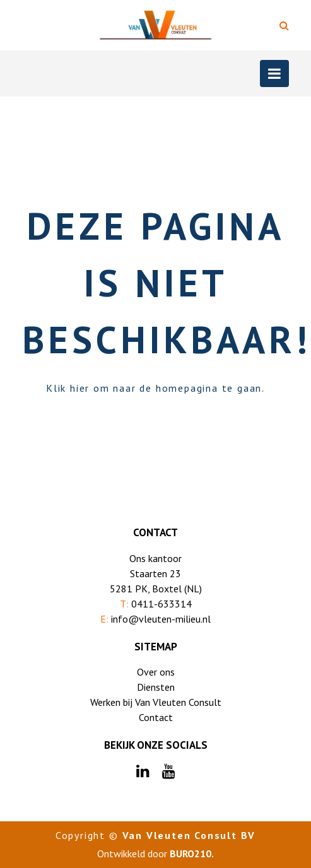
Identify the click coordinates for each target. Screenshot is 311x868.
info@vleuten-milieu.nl (161, 619)
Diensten (156, 687)
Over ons (156, 672)
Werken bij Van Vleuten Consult (156, 702)
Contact (156, 717)
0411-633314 (161, 604)
